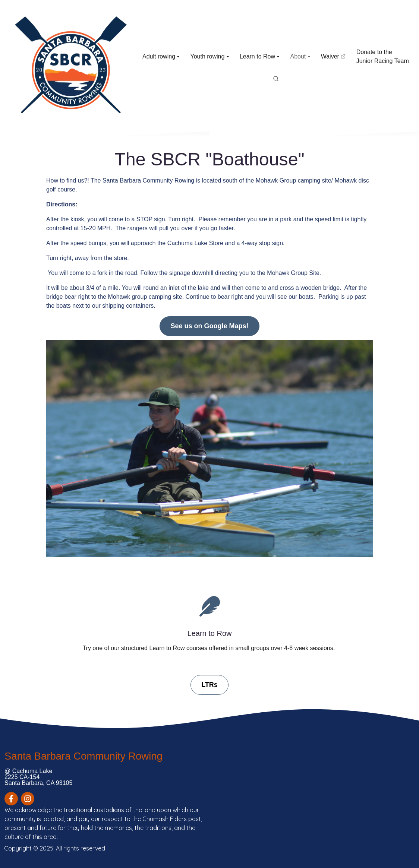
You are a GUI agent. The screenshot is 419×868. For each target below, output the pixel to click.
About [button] (298, 56)
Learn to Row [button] (257, 56)
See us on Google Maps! (209, 326)
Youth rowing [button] (207, 56)
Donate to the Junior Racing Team (383, 56)
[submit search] (276, 79)
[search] (276, 79)
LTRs (209, 685)
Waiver (335, 59)
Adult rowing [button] (159, 56)
